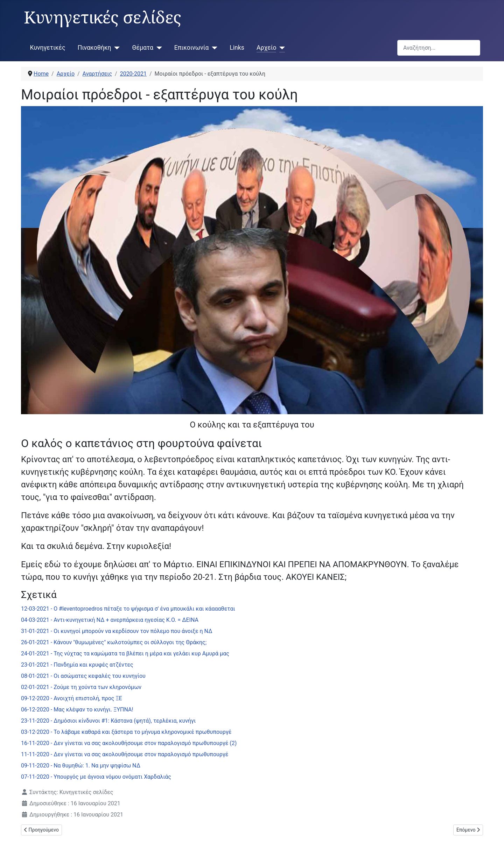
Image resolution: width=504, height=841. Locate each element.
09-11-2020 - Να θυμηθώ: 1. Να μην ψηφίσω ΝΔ (81, 766)
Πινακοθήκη (94, 48)
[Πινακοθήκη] (116, 48)
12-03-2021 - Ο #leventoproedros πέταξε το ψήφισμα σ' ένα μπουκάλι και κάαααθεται (128, 609)
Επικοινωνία (192, 48)
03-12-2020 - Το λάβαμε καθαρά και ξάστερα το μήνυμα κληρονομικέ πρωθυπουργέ (126, 732)
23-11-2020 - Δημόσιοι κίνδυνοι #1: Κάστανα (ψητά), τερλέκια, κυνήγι (108, 721)
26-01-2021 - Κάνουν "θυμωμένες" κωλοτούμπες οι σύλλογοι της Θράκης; (114, 642)
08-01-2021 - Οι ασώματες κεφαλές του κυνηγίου (83, 676)
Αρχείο (266, 48)
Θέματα (143, 48)
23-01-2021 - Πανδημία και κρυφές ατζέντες (77, 665)
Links (237, 48)
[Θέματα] (158, 48)
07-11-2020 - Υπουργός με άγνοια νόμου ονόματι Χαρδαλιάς (96, 777)
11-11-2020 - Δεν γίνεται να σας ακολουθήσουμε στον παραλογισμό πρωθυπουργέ (125, 754)
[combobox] (439, 48)
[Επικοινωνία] (213, 48)
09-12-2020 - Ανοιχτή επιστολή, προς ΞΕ (72, 698)
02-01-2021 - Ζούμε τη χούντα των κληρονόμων (81, 687)
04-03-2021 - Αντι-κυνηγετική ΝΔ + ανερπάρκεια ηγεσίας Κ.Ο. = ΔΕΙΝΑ (110, 620)
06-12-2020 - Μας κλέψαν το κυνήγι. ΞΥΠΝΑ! (77, 710)
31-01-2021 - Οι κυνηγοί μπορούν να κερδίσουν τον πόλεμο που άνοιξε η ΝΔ (117, 631)
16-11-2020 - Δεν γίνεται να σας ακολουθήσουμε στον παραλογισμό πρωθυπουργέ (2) (129, 743)
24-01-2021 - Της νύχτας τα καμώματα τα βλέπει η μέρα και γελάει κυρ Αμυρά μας (125, 654)
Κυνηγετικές (48, 48)
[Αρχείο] (281, 48)
